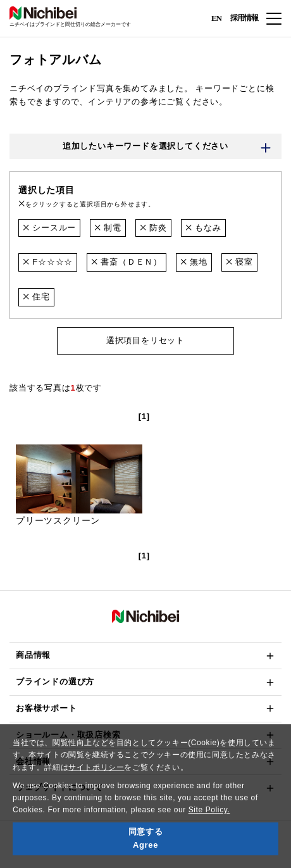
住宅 (36, 297)
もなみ (203, 228)
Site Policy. (209, 810)
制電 (108, 228)
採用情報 (244, 18)
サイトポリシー (96, 767)
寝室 (239, 262)
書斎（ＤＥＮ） (127, 262)
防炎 (153, 228)
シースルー (49, 228)
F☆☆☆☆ (48, 262)
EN (216, 17)
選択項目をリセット (145, 340)
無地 (194, 262)
